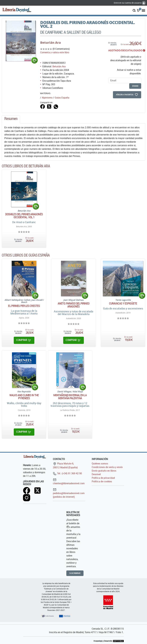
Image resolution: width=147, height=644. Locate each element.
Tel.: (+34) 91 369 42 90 (67, 473)
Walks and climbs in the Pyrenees (24, 397)
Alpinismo (47, 98)
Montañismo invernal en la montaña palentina (70, 397)
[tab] (11, 119)
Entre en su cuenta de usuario (130, 3)
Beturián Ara (50, 43)
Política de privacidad (103, 478)
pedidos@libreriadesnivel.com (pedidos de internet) (69, 493)
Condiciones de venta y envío (107, 467)
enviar (135, 86)
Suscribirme (75, 573)
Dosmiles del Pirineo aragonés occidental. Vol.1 (24, 216)
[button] (134, 10)
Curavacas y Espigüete (123, 303)
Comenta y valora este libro (55, 52)
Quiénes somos (100, 463)
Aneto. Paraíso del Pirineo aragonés (73, 305)
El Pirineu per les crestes (24, 306)
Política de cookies (102, 481)
